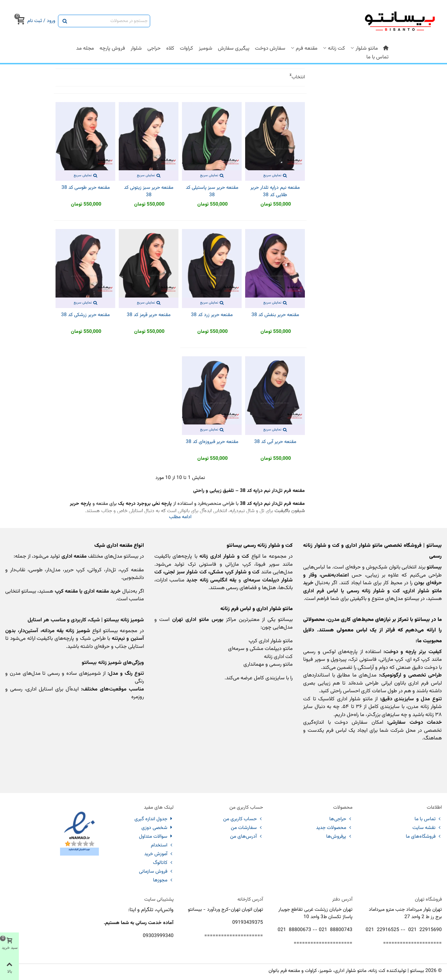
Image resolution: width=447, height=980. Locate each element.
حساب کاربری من (243, 819)
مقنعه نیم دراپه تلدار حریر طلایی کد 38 (275, 192)
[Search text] (110, 21)
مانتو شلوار (367, 48)
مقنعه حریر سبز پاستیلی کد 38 (212, 192)
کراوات (186, 48)
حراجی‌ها (341, 819)
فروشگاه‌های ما (424, 837)
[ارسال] (64, 21)
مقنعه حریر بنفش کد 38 (275, 315)
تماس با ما (378, 57)
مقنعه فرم (307, 48)
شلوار (136, 48)
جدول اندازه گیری (154, 819)
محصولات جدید (334, 828)
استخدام (162, 845)
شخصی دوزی (157, 828)
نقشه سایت (427, 828)
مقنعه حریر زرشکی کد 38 (85, 315)
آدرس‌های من (247, 837)
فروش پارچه (112, 48)
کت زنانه (336, 48)
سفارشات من (247, 828)
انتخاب (298, 77)
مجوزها (163, 880)
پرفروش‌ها (339, 837)
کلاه (170, 48)
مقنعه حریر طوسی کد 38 (86, 188)
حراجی (154, 48)
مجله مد (85, 48)
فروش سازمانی (156, 872)
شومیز (206, 48)
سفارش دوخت (270, 48)
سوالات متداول (156, 837)
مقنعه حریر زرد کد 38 (212, 315)
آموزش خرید (159, 854)
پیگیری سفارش (234, 48)
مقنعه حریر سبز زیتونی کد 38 (149, 192)
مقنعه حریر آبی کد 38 (275, 442)
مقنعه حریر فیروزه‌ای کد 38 (212, 442)
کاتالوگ (163, 863)
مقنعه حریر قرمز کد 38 (149, 315)
